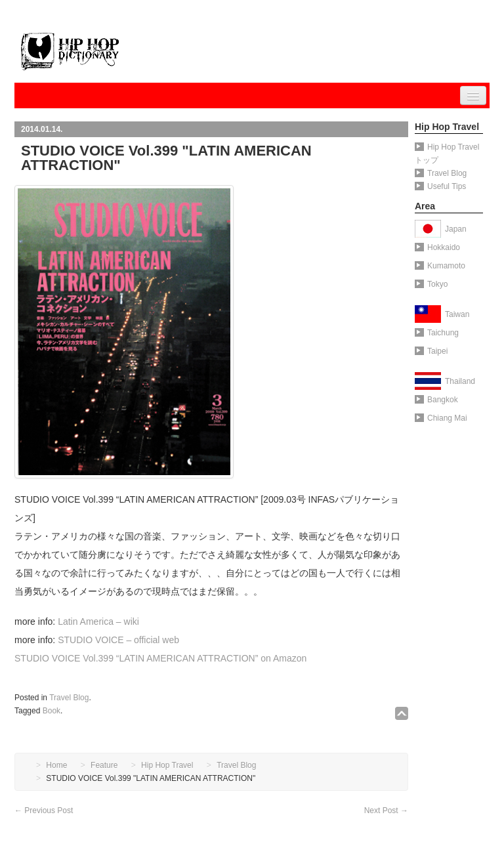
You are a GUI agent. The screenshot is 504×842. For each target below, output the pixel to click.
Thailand (460, 381)
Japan (456, 229)
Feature (104, 765)
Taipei (431, 351)
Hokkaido (437, 247)
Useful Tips (440, 186)
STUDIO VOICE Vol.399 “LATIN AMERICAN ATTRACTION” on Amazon (160, 658)
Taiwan (457, 314)
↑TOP (402, 713)
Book (52, 711)
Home (56, 765)
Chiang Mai (441, 418)
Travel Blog (69, 698)
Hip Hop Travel (167, 765)
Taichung (437, 333)
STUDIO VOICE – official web (118, 640)
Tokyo (431, 284)
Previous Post (44, 810)
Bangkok (436, 400)
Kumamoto (440, 266)
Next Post (386, 810)
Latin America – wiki (98, 621)
